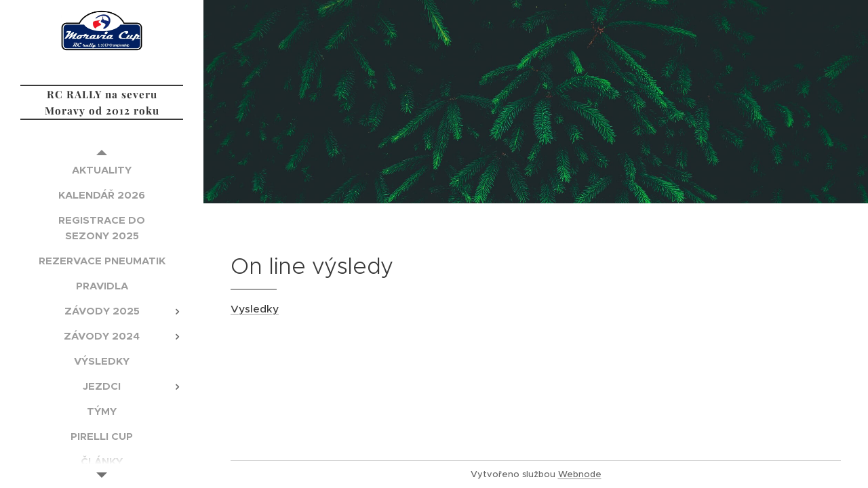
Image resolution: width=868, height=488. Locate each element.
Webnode (580, 474)
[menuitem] (102, 170)
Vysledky (255, 309)
